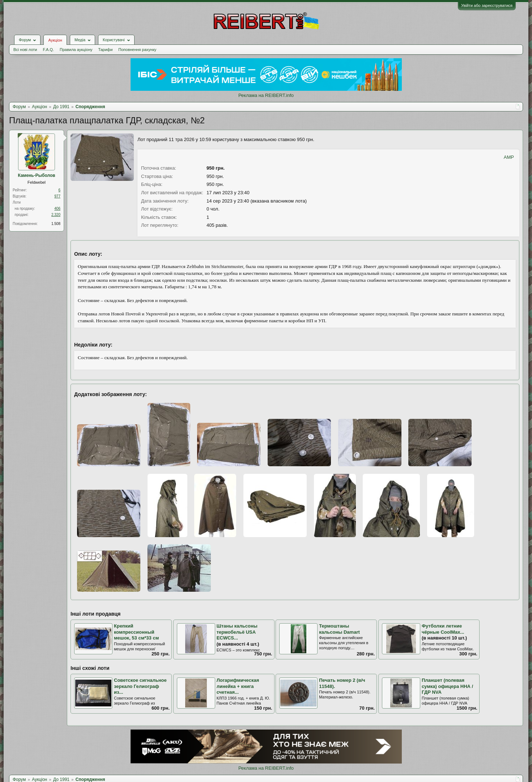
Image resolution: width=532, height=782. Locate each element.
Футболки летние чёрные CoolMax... (443, 629)
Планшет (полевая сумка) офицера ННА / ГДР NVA (447, 686)
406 (57, 209)
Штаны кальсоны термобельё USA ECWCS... (237, 632)
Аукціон (55, 40)
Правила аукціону (76, 50)
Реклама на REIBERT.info (266, 95)
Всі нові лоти (25, 50)
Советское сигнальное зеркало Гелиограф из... (140, 686)
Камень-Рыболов (36, 175)
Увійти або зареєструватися (487, 5)
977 (57, 196)
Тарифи (106, 50)
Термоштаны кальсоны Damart (339, 629)
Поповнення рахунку (137, 50)
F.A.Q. (48, 50)
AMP (509, 157)
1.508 (56, 224)
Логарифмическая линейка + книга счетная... (238, 686)
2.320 (56, 215)
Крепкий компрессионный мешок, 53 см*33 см (136, 632)
